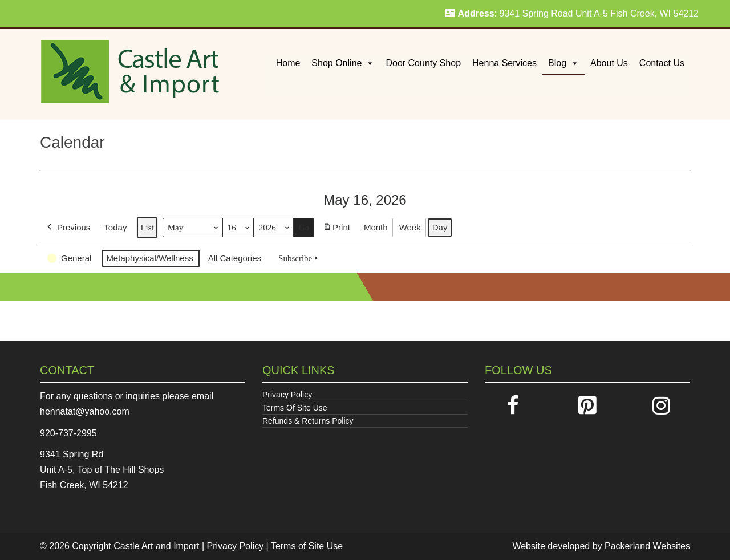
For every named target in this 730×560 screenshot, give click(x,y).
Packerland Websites (647, 546)
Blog (563, 63)
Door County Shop (423, 63)
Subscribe (299, 258)
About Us (609, 63)
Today (115, 227)
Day (440, 227)
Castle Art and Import (156, 546)
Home (288, 63)
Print (336, 230)
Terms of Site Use (307, 546)
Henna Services (504, 63)
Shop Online (343, 63)
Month (376, 227)
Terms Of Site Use (295, 408)
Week (410, 227)
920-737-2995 (68, 433)
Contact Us (662, 63)
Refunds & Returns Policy (308, 421)
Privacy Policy (287, 395)
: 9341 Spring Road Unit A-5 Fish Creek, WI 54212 (572, 13)
